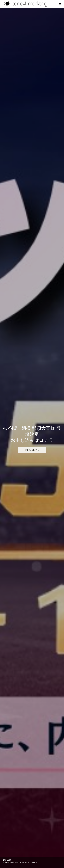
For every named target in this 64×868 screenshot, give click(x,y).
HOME (32, 835)
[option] (32, 55)
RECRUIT (32, 850)
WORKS (32, 845)
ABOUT (32, 840)
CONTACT (32, 854)
